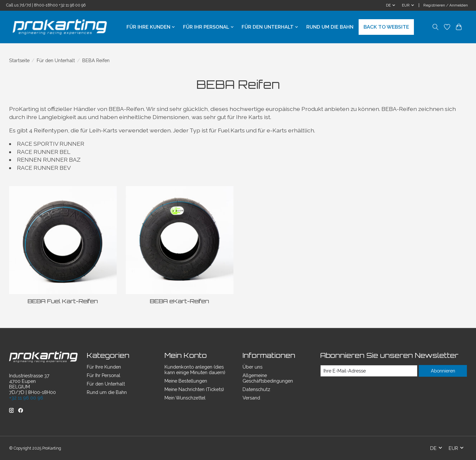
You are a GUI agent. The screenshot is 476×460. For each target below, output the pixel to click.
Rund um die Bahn (330, 27)
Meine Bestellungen (186, 381)
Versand (251, 398)
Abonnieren (443, 371)
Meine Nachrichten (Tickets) (194, 389)
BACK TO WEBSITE (386, 27)
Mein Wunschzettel (185, 398)
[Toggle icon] (436, 27)
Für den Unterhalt (56, 60)
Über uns (252, 367)
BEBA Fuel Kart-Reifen (63, 301)
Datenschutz (256, 389)
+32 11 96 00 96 (72, 5)
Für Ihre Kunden (104, 367)
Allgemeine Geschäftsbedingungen (268, 378)
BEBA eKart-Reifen (179, 301)
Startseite (19, 60)
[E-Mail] (369, 371)
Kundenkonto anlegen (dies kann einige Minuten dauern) (195, 370)
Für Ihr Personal (104, 375)
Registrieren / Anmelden (446, 5)
